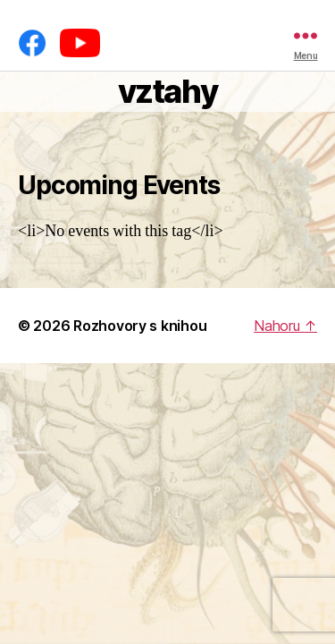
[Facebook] (32, 43)
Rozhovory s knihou (140, 326)
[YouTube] (80, 43)
